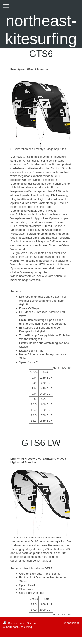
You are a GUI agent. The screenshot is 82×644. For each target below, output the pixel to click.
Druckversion (14, 623)
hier (69, 368)
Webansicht (71, 623)
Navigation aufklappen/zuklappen (41, 6)
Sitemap (32, 623)
